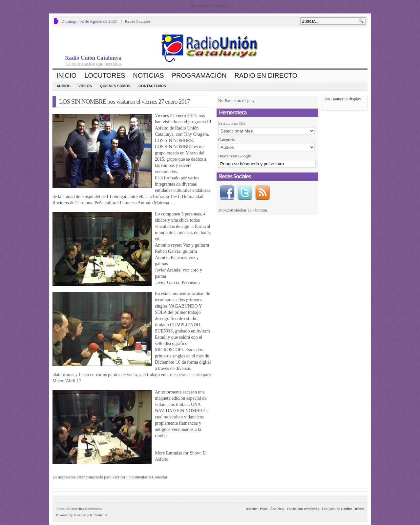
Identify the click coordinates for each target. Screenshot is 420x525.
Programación (199, 75)
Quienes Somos (115, 86)
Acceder (252, 509)
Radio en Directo (266, 75)
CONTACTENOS (152, 86)
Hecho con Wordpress (303, 509)
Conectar (160, 477)
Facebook (227, 193)
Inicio (66, 75)
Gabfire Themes (353, 509)
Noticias (148, 75)
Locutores (105, 75)
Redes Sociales (137, 21)
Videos (85, 86)
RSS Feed (262, 193)
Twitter (245, 193)
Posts (264, 509)
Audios (63, 86)
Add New (277, 509)
